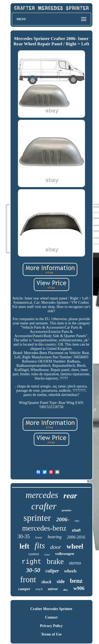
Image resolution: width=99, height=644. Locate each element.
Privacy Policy (51, 626)
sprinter (37, 518)
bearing (55, 537)
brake (55, 561)
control (34, 554)
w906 (79, 588)
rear (70, 495)
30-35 (24, 536)
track (39, 589)
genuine (67, 510)
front (28, 579)
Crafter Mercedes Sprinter (51, 609)
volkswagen (65, 554)
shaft (76, 530)
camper (24, 589)
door (56, 547)
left (24, 546)
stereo (75, 563)
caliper (52, 571)
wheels (70, 571)
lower (39, 537)
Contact (51, 617)
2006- (63, 519)
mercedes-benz (44, 528)
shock (46, 582)
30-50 (33, 570)
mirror (53, 589)
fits (40, 545)
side (61, 581)
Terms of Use (51, 634)
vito (77, 521)
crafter (44, 506)
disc (66, 590)
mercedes (42, 495)
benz (76, 581)
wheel (75, 546)
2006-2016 (76, 537)
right (32, 562)
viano (47, 555)
